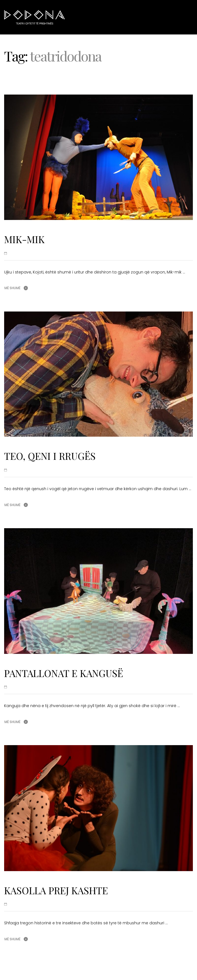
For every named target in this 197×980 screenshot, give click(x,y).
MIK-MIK (24, 239)
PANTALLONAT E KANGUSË (64, 673)
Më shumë (12, 288)
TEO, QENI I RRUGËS (50, 456)
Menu (183, 17)
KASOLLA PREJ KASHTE (56, 890)
